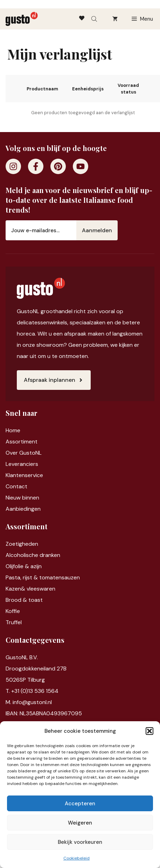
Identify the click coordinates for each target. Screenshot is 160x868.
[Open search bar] (95, 19)
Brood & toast (24, 600)
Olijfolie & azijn (24, 566)
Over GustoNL (24, 453)
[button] (149, 731)
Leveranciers (22, 464)
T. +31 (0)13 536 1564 (32, 691)
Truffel (14, 622)
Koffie (13, 611)
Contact (16, 486)
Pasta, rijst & (22, 577)
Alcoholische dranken (33, 555)
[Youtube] (81, 166)
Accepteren (80, 804)
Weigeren (80, 823)
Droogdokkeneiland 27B (36, 669)
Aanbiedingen (23, 509)
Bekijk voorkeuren (80, 842)
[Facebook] (36, 166)
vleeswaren (41, 589)
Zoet (12, 544)
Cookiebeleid (76, 858)
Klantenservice (24, 475)
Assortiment (22, 442)
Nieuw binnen (22, 498)
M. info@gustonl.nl (29, 702)
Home (13, 430)
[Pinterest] (58, 166)
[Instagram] (13, 166)
